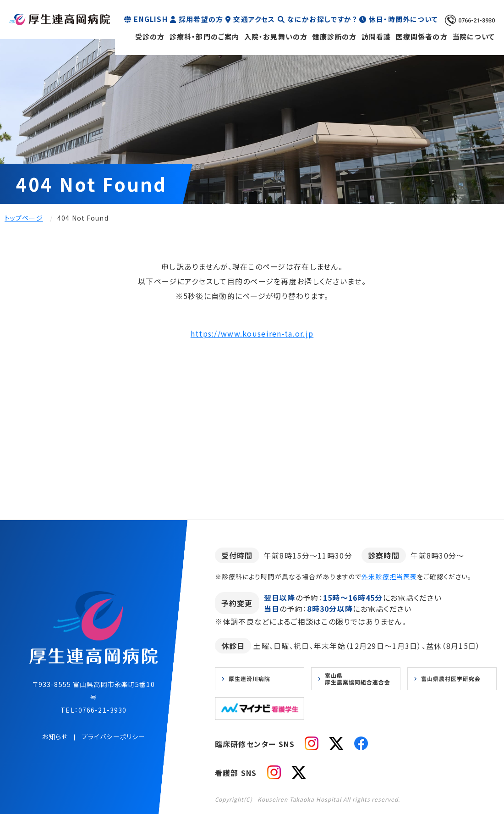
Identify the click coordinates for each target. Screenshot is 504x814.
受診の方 (150, 36)
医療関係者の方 (421, 36)
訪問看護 (376, 36)
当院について (474, 36)
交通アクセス (254, 19)
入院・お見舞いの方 (276, 36)
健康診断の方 (334, 36)
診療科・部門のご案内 (205, 36)
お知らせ (55, 736)
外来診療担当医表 (389, 576)
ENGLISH (151, 19)
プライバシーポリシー (113, 736)
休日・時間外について (403, 19)
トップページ (24, 218)
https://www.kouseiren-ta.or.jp (252, 333)
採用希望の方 (201, 19)
